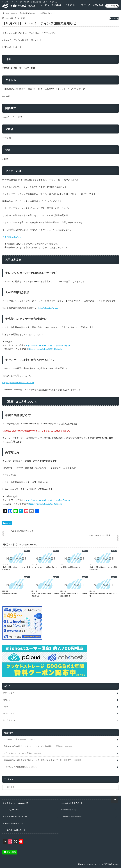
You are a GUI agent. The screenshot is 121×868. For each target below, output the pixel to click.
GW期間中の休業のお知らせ (19, 739)
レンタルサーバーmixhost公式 (16, 803)
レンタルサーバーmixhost (51, 5)
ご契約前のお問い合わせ (15, 830)
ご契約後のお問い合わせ (71, 816)
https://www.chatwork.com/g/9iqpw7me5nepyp (48, 345)
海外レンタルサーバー (14, 823)
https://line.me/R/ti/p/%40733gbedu (45, 349)
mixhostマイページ (69, 809)
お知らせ (8, 523)
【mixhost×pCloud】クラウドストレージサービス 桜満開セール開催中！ (38, 746)
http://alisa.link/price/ (48, 308)
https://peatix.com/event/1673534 (18, 383)
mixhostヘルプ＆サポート (72, 803)
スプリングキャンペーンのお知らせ (22, 753)
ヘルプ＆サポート (71, 5)
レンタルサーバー (10, 720)
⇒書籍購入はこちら (12, 237)
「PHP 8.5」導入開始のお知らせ (21, 767)
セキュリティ (9, 713)
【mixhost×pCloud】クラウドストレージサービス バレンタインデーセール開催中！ (42, 760)
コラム (6, 706)
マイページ (86, 5)
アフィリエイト (10, 693)
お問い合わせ (99, 5)
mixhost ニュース (97, 864)
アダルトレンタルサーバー (16, 816)
